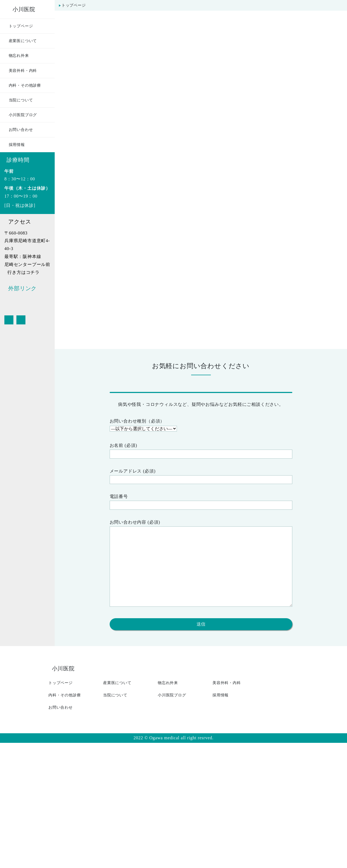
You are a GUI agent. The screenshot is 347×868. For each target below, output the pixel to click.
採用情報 (17, 145)
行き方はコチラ (23, 272)
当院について (20, 100)
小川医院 (20, 9)
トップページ (21, 26)
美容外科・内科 (22, 71)
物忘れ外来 (18, 56)
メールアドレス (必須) (201, 593)
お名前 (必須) (201, 567)
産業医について (22, 41)
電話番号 (201, 618)
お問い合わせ (20, 130)
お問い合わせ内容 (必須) (201, 681)
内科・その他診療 (24, 85)
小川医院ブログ (21, 115)
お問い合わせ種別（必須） (201, 542)
